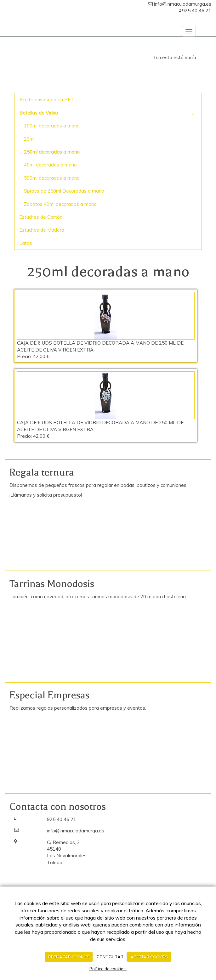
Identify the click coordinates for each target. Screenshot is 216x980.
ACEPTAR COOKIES (149, 957)
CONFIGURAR (110, 957)
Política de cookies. (108, 969)
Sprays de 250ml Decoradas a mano (64, 191)
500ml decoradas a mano (52, 178)
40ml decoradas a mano (50, 165)
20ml (29, 139)
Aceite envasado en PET (47, 100)
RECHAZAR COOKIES (69, 957)
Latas (26, 243)
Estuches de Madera (42, 230)
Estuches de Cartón (41, 217)
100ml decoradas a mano (52, 126)
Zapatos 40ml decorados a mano (60, 204)
